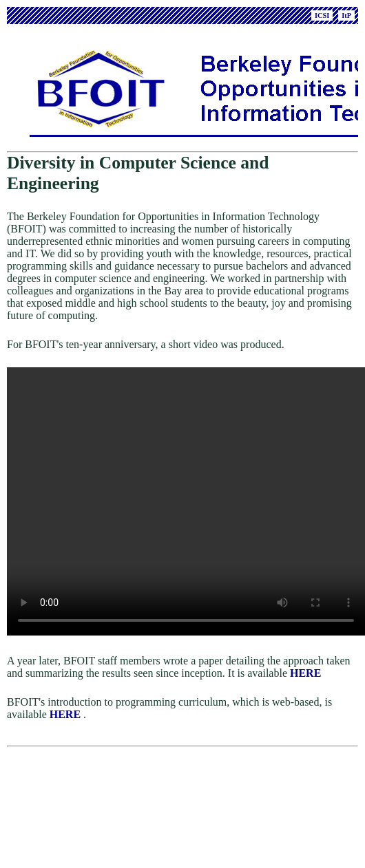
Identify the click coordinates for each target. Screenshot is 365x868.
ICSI (322, 15)
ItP (346, 15)
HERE (305, 684)
